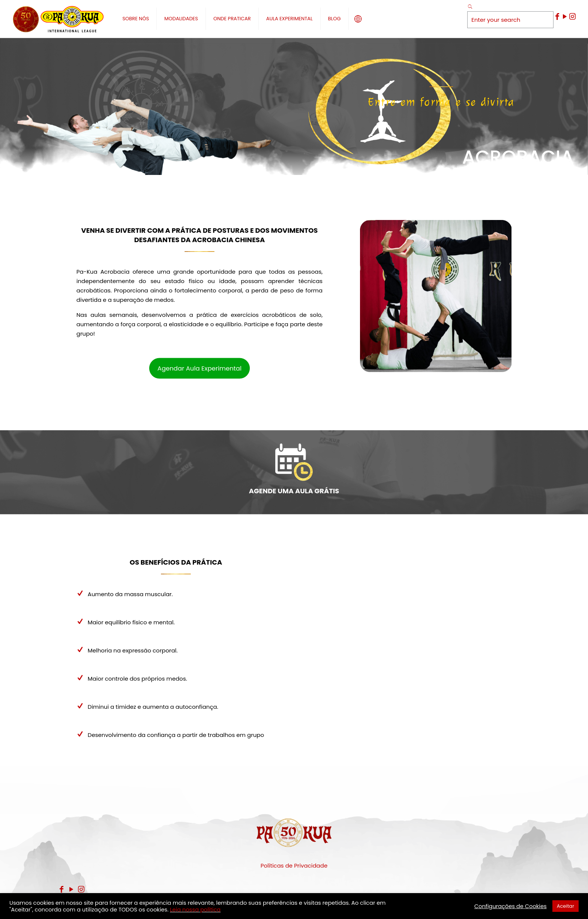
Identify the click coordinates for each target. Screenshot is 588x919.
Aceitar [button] (565, 906)
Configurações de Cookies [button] (511, 906)
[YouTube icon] (565, 17)
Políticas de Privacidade (294, 866)
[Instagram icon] (572, 17)
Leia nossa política (195, 910)
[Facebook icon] (557, 17)
